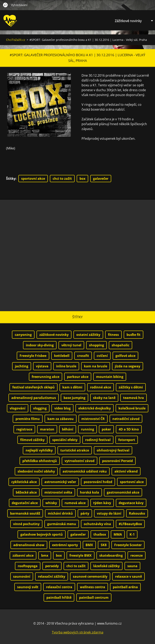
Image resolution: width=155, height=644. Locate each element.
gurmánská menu (62, 524)
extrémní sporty (65, 545)
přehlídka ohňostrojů (40, 461)
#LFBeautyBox (130, 524)
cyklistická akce (24, 482)
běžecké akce (26, 492)
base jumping (74, 398)
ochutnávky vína (97, 524)
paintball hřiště (59, 597)
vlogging (40, 408)
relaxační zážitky (52, 576)
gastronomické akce (123, 492)
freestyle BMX (81, 555)
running (87, 429)
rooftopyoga (28, 566)
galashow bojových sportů (42, 534)
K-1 (132, 534)
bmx (45, 555)
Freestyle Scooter (128, 545)
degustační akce (25, 503)
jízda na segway (128, 366)
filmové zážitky (32, 440)
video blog (62, 408)
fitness (113, 335)
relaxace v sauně (128, 576)
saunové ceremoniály (90, 576)
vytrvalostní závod (80, 461)
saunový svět (28, 587)
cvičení (102, 356)
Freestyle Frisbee (33, 356)
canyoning (23, 335)
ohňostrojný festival (113, 450)
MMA (118, 534)
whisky (51, 503)
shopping (96, 345)
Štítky (11, 179)
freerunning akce (46, 377)
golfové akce (125, 356)
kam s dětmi (72, 387)
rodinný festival (98, 440)
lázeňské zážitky (106, 566)
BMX (89, 545)
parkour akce (78, 377)
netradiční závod (126, 419)
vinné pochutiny (26, 524)
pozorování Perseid (117, 461)
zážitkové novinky (54, 335)
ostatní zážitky (88, 335)
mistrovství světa (58, 492)
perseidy (52, 566)
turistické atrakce (75, 450)
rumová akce (75, 503)
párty (85, 513)
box (82, 179)
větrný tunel (71, 345)
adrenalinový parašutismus (34, 398)
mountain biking (110, 377)
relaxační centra (59, 587)
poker (106, 429)
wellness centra (93, 587)
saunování (22, 576)
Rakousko (137, 513)
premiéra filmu (28, 419)
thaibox (100, 534)
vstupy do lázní (109, 513)
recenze (137, 555)
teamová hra (134, 398)
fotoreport (127, 440)
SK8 (104, 545)
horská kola (90, 492)
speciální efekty (65, 440)
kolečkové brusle (132, 408)
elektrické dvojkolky (95, 408)
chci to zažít (62, 179)
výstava (42, 366)
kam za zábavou (61, 419)
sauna (132, 566)
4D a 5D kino (129, 429)
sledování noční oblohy (36, 471)
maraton (47, 429)
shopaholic (120, 345)
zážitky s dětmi (131, 387)
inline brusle (66, 366)
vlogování (18, 408)
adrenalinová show (29, 545)
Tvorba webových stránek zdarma (78, 632)
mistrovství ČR (93, 419)
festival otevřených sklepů (34, 387)
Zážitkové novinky (128, 21)
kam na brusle (96, 366)
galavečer (101, 179)
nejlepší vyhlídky (39, 450)
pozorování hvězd (98, 482)
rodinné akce (101, 387)
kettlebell (62, 356)
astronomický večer (60, 482)
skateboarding (111, 555)
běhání (68, 429)
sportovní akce (33, 179)
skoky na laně (104, 398)
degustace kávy (131, 503)
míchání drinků (60, 513)
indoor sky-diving (40, 345)
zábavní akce (23, 555)
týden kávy (102, 503)
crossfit (83, 356)
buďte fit (134, 335)
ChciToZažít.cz (16, 40)
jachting (22, 366)
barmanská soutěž (25, 513)
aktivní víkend (126, 471)
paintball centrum (94, 597)
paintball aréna (125, 587)
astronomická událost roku (85, 471)
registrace (24, 429)
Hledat (5, 5)
